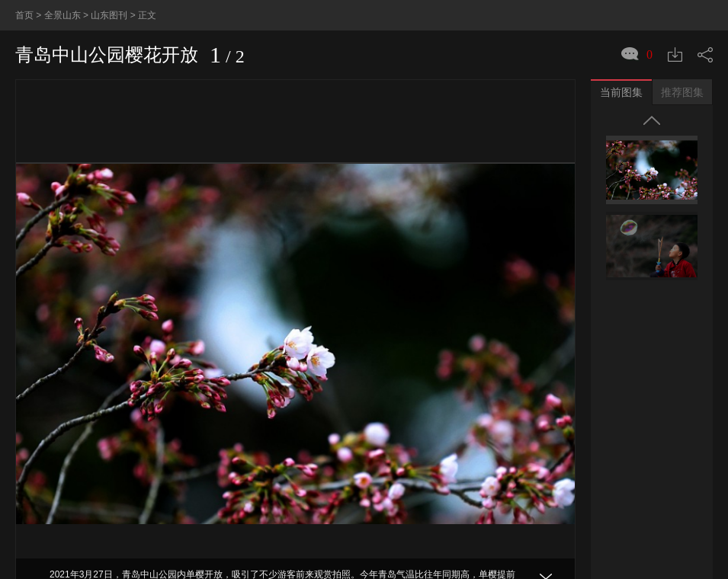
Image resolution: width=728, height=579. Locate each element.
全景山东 (63, 15)
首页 (24, 15)
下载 (675, 54)
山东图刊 (109, 15)
